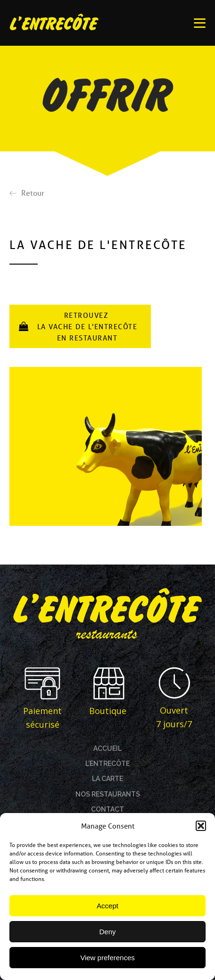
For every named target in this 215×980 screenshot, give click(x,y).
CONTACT (107, 809)
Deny (107, 932)
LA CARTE (107, 779)
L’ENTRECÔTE (107, 764)
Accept (107, 906)
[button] (201, 826)
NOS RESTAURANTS (108, 794)
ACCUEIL (107, 748)
